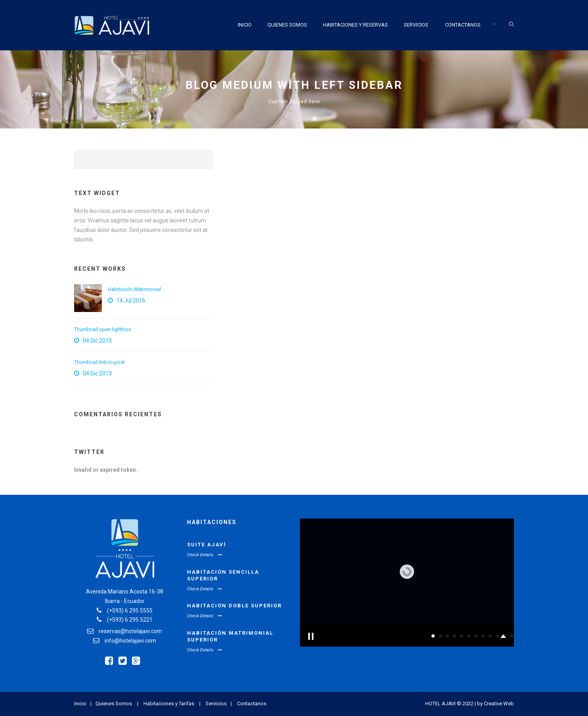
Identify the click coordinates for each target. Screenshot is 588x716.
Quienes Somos (287, 25)
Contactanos (463, 25)
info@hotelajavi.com (130, 641)
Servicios (416, 25)
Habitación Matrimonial (134, 289)
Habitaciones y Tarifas (169, 704)
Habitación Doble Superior (234, 606)
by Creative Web (495, 704)
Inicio (245, 25)
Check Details (204, 555)
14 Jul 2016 (131, 301)
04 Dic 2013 (97, 341)
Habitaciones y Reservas (355, 25)
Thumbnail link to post (99, 362)
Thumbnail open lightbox (102, 329)
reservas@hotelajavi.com (130, 631)
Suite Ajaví (207, 545)
